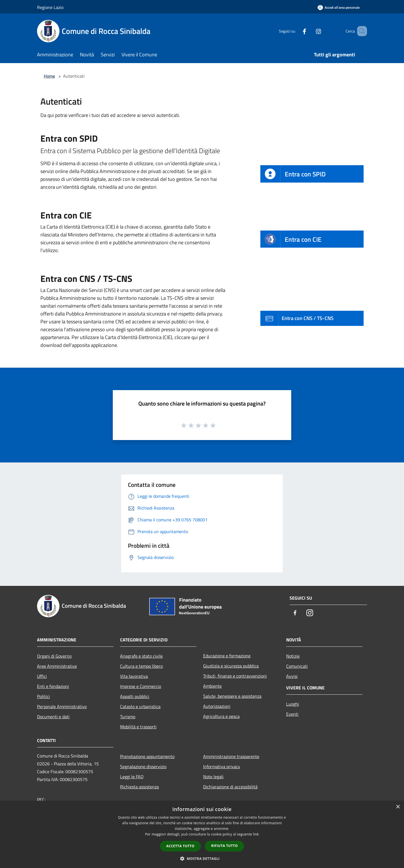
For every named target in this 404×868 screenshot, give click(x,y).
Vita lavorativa (134, 676)
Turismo (128, 717)
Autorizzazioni (217, 706)
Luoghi (293, 704)
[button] (202, 858)
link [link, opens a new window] (256, 834)
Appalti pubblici (135, 696)
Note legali (213, 777)
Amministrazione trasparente (231, 756)
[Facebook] (296, 31)
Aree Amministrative (57, 666)
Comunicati (297, 666)
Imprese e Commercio (141, 686)
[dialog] (202, 834)
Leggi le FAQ (132, 777)
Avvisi (292, 676)
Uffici (42, 676)
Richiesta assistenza (139, 787)
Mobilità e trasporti (138, 727)
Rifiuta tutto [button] (225, 846)
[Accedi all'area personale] (339, 7)
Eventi (292, 714)
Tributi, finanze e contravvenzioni (235, 676)
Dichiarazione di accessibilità (230, 787)
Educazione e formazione (227, 656)
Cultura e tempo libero (141, 666)
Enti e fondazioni (53, 686)
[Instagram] (310, 31)
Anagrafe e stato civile (141, 656)
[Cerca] (360, 31)
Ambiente (212, 686)
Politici (43, 696)
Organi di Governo (54, 656)
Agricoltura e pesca (221, 716)
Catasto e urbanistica (140, 706)
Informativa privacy (222, 766)
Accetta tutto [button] (180, 846)
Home (49, 76)
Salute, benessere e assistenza (232, 696)
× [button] (398, 807)
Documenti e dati (53, 717)
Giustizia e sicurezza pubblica (231, 666)
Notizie (293, 656)
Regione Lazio (50, 7)
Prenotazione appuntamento (147, 756)
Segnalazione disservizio (143, 766)
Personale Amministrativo (62, 706)
